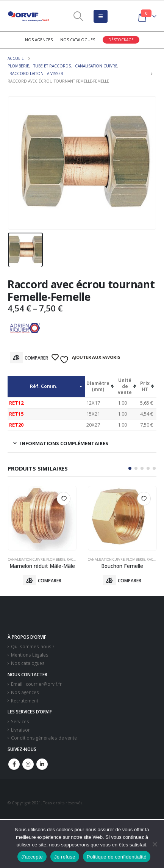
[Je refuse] (155, 844)
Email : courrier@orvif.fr (36, 684)
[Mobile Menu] (101, 16)
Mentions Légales (30, 655)
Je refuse (65, 857)
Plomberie (56, 559)
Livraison (21, 730)
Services (20, 721)
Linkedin (42, 764)
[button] (130, 468)
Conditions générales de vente (44, 738)
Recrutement (25, 701)
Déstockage (121, 40)
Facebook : (14, 764)
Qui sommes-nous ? (33, 646)
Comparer (36, 358)
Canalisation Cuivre (26, 559)
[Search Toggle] (78, 16)
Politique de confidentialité (117, 857)
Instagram (28, 764)
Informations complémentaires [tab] (64, 443)
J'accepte (32, 857)
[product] (42, 518)
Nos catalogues (78, 40)
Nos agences (39, 40)
